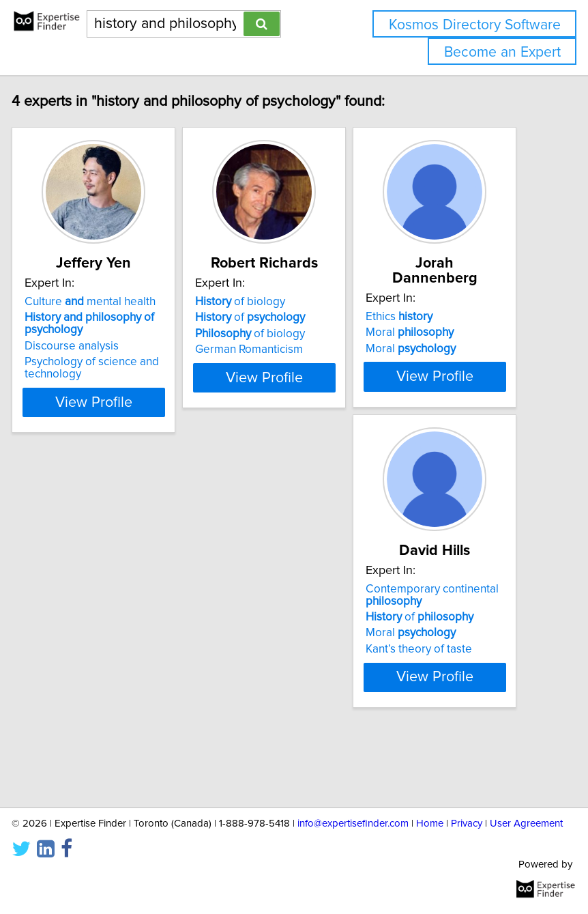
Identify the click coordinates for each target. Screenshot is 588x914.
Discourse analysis (98, 361)
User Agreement (526, 824)
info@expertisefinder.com (353, 824)
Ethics (426, 317)
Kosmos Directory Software (475, 25)
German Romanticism (276, 365)
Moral (436, 332)
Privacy (467, 824)
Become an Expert (502, 52)
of (277, 332)
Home (430, 824)
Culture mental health (117, 317)
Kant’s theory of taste (104, 704)
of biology (267, 317)
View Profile (120, 417)
